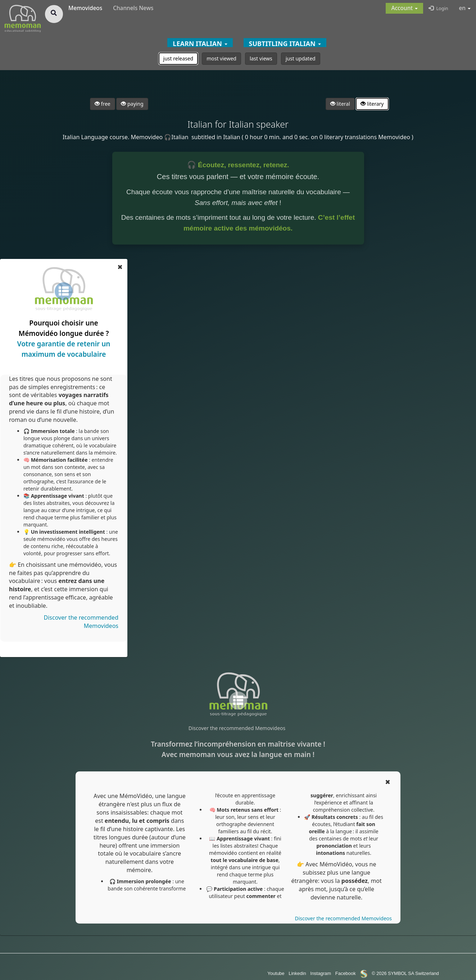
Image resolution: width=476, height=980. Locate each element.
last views (261, 58)
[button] (404, 8)
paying (132, 104)
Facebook (346, 973)
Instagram (321, 973)
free (103, 104)
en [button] (465, 8)
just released (178, 58)
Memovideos (85, 8)
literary (372, 104)
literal (340, 104)
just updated (301, 58)
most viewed (221, 58)
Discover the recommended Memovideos (237, 728)
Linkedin (297, 973)
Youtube (276, 973)
